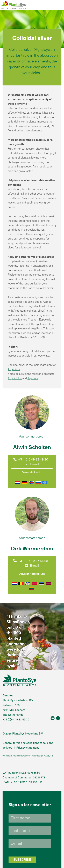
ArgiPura (33, 378)
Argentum (14, 369)
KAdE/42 (48, 756)
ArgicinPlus (15, 378)
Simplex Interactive (20, 756)
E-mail (32, 464)
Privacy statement (28, 747)
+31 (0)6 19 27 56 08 (33, 561)
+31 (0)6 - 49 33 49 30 (16, 719)
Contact (8, 695)
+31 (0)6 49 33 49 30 (33, 459)
